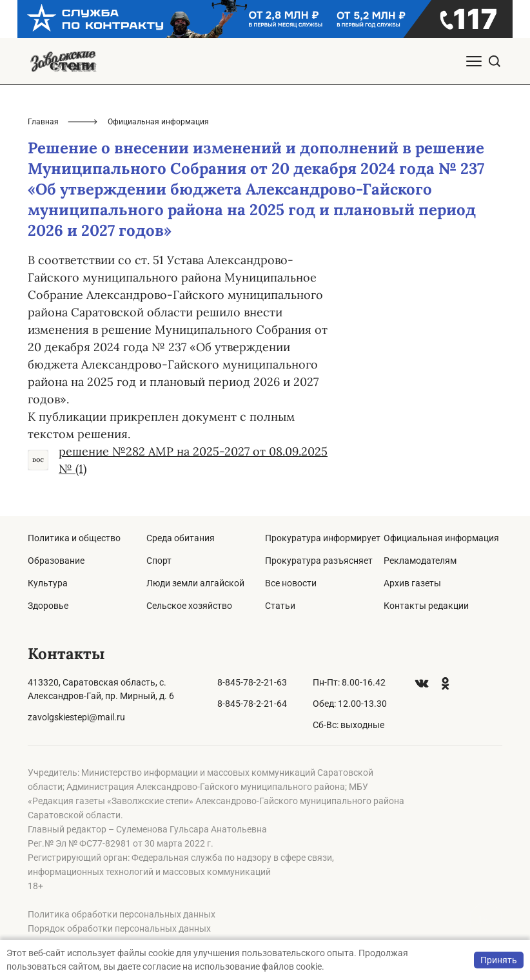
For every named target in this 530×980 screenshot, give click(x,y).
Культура (48, 583)
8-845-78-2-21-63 (252, 682)
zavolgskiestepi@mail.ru (76, 717)
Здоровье (48, 606)
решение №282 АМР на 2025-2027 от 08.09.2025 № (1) (178, 460)
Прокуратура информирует (323, 538)
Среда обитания (181, 538)
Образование (56, 561)
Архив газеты (412, 583)
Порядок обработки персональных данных (119, 928)
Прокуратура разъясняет (319, 561)
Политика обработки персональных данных (122, 914)
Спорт (159, 561)
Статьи (280, 606)
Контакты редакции (426, 606)
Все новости (291, 583)
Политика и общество (74, 538)
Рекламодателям (420, 561)
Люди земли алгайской (195, 583)
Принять (499, 960)
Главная (43, 122)
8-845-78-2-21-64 (252, 704)
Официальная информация (441, 538)
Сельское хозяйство (189, 606)
